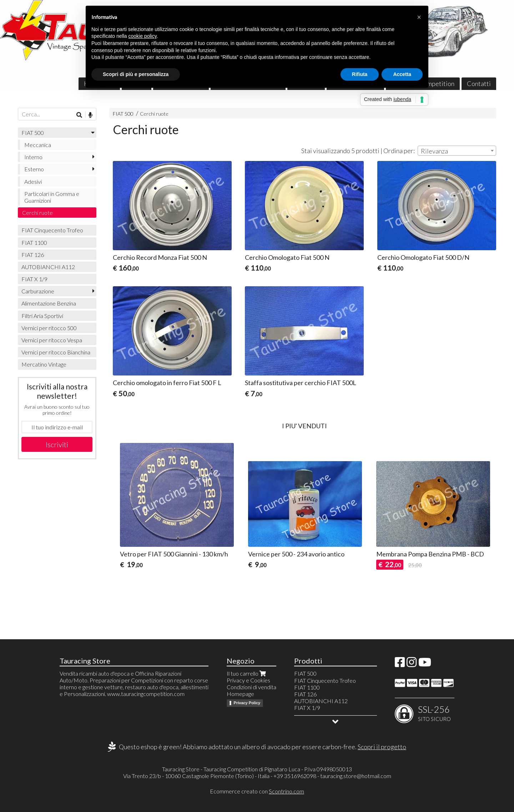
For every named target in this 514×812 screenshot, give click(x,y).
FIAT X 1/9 (34, 279)
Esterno (34, 169)
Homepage (240, 694)
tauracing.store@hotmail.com (356, 776)
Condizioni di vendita (251, 687)
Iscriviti (57, 444)
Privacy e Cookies (248, 680)
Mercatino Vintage (44, 364)
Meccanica (38, 145)
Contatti (479, 84)
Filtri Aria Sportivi (42, 316)
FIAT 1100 (34, 243)
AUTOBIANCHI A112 (48, 267)
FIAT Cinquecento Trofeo (52, 230)
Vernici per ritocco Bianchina (56, 352)
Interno (33, 157)
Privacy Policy (247, 703)
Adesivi (33, 181)
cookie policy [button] (143, 36)
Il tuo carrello (247, 673)
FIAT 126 (33, 255)
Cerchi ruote (154, 114)
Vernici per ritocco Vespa (52, 340)
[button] (419, 17)
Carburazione (38, 291)
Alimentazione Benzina (49, 303)
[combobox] (457, 151)
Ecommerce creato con (257, 791)
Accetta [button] (402, 74)
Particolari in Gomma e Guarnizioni (52, 197)
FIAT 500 (123, 114)
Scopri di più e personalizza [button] (136, 74)
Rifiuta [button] (360, 74)
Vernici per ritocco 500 (49, 328)
